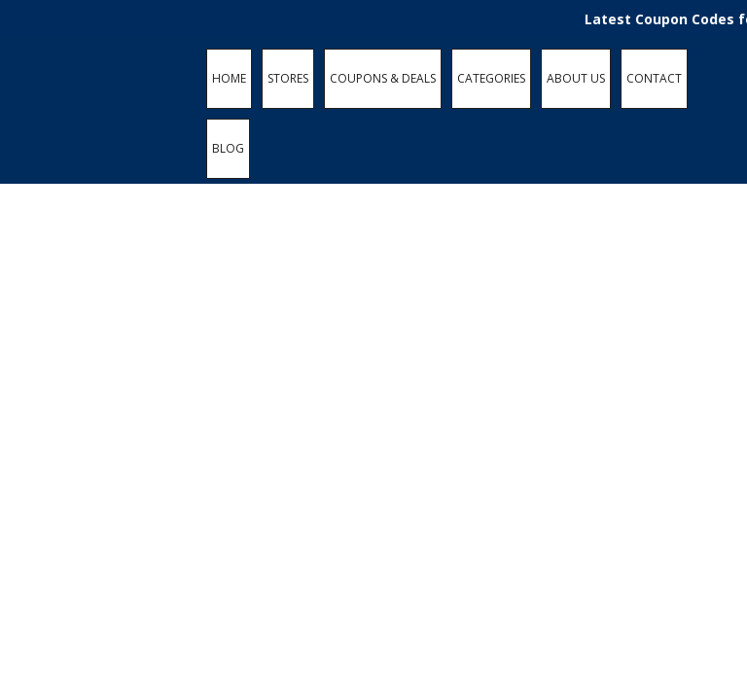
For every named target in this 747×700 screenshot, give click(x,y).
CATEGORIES (491, 78)
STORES (288, 78)
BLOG (228, 148)
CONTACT (654, 78)
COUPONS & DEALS (383, 78)
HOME (229, 78)
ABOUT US (576, 78)
